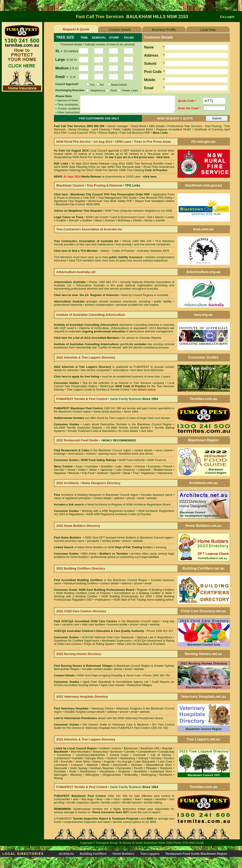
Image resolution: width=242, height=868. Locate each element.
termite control (111, 802)
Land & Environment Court (127, 217)
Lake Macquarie (145, 762)
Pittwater (151, 768)
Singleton (124, 771)
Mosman (137, 765)
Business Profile (164, 30)
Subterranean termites (88, 809)
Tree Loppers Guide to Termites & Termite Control (98, 390)
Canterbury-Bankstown (90, 755)
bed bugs (87, 799)
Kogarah (109, 762)
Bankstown (131, 748)
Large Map (208, 30)
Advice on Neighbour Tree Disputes (78, 211)
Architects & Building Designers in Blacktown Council (95, 495)
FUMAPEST (142, 367)
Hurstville (67, 762)
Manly (105, 765)
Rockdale (60, 771)
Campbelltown (147, 752)
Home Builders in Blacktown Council (140, 538)
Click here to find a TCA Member (76, 251)
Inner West (83, 762)
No (102, 85)
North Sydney (79, 768)
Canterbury (64, 755)
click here (147, 431)
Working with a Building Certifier (76, 596)
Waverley (76, 775)
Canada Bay (166, 752)
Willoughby (92, 775)
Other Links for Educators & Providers (141, 644)
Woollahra (166, 775)
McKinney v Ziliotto (130, 220)
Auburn (117, 748)
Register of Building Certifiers (156, 590)
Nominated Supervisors (117, 641)
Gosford (112, 758)
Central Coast (119, 755)
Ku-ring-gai (125, 762)
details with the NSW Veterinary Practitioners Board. (109, 718)
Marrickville (120, 765)
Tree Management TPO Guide (118, 198)
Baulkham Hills (150, 748)
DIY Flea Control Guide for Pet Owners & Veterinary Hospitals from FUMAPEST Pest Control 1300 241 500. (114, 726)
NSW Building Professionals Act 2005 (127, 596)
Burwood (116, 752)
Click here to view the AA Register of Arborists (86, 295)
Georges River (95, 758)
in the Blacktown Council (91, 450)
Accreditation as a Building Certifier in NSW (143, 593)
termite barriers (132, 802)
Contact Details (120, 30)
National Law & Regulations (155, 637)
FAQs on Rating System (99, 644)
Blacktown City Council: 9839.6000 (78, 204)
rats (108, 799)
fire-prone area (144, 157)
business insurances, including (131, 301)
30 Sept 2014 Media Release (90, 164)
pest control (162, 796)
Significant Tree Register (70, 201)
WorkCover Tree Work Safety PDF (110, 201)
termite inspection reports (83, 802)
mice (116, 799)
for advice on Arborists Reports (142, 338)
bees (138, 799)
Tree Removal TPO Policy (156, 198)
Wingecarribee (112, 775)
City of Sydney (161, 755)
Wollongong (148, 775)
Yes (92, 85)
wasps (148, 799)
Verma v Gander (155, 220)
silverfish (161, 799)
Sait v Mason (156, 217)
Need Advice (119, 85)
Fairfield (77, 758)
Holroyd (143, 758)
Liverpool (77, 765)
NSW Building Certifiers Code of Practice (84, 593)
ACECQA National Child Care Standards (94, 637)
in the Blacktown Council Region (101, 580)
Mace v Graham (105, 220)
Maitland (92, 765)
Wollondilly (131, 775)
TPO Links (133, 185)
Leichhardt (61, 765)
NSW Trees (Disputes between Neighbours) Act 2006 (138, 211)
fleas (100, 799)
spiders (127, 799)
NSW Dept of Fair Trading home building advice (144, 600)
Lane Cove (165, 762)
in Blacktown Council (101, 666)
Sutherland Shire (161, 771)
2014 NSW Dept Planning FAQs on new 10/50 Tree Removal (94, 167)
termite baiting (153, 802)
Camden (130, 752)
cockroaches (62, 799)
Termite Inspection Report (90, 819)
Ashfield (104, 748)
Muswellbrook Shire (159, 765)
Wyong (58, 778)
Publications (103, 600)
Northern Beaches (102, 768)
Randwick (166, 768)
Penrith (138, 768)
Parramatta (124, 768)
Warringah (60, 775)
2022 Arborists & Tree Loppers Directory (83, 367)
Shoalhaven (107, 771)
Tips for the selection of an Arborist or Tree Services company (123, 383)
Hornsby (156, 758)
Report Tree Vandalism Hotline (155, 201)
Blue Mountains (81, 752)
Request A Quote (76, 29)
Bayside (167, 748)
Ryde (73, 771)
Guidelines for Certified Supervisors (77, 641)
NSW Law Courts (97, 217)
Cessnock (140, 755)
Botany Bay (100, 752)
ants (76, 799)
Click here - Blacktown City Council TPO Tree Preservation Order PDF (102, 194)
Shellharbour (88, 771)
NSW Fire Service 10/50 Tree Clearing (131, 170)
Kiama (97, 762)
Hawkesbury (128, 758)
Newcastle (60, 768)
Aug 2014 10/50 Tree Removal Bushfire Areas (142, 164)
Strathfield (140, 771)
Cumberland (62, 758)
